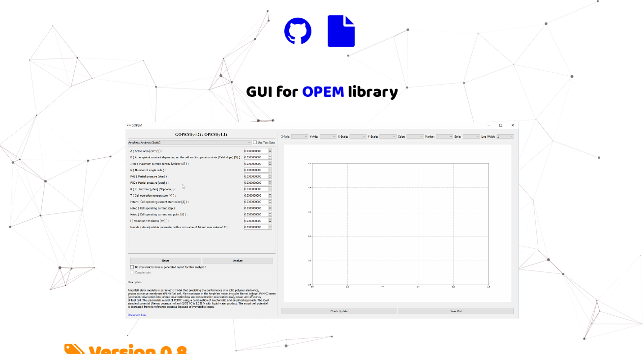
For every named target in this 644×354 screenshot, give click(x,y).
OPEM (323, 92)
